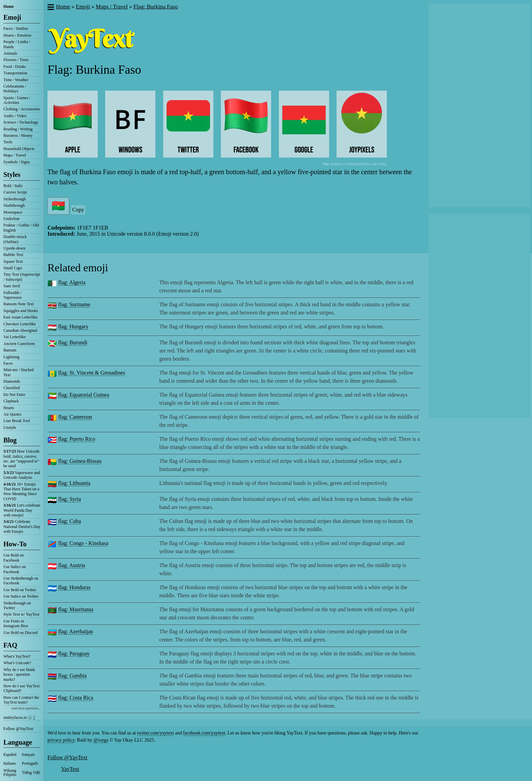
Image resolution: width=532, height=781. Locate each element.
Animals (10, 53)
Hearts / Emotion (17, 35)
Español (10, 755)
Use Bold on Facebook (14, 558)
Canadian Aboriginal (20, 330)
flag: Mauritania (76, 609)
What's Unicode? (17, 663)
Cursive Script (15, 192)
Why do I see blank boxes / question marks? (19, 675)
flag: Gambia (72, 676)
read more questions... (26, 708)
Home (9, 6)
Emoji (12, 17)
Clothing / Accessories (22, 109)
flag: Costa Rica (75, 698)
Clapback (11, 401)
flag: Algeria (72, 282)
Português (30, 763)
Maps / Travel (15, 155)
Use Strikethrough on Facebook (21, 581)
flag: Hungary (73, 326)
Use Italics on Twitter (21, 596)
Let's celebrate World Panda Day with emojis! (22, 510)
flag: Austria (72, 565)
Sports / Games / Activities (17, 100)
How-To (15, 544)
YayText (70, 769)
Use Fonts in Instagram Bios (16, 623)
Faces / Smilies (16, 29)
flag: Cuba (69, 521)
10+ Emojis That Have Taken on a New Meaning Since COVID (21, 492)
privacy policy (61, 740)
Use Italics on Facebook (15, 569)
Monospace (13, 212)
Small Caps (13, 268)
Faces (8, 363)
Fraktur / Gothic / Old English (21, 228)
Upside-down (14, 248)
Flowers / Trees (16, 60)
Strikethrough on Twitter (17, 605)
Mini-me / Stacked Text (18, 372)
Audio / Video (15, 116)
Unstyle (10, 428)
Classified (12, 388)
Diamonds (12, 381)
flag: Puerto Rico (77, 439)
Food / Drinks (15, 67)
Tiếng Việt (31, 773)
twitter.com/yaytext (155, 733)
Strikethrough (15, 199)
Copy (78, 210)
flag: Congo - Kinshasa (83, 543)
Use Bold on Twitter (20, 590)
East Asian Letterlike (21, 317)
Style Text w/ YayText (21, 614)
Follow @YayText (18, 729)
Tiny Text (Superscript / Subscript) (22, 277)
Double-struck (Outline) (15, 239)
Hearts (9, 408)
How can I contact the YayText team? (21, 700)
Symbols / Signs (17, 162)
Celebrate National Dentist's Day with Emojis (22, 526)
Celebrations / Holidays (15, 89)
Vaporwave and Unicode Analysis (22, 475)
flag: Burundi (73, 342)
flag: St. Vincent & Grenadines (91, 373)
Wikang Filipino (10, 773)
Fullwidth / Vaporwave (13, 295)
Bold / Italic (13, 186)
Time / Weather (16, 80)
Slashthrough (14, 205)
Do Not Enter (14, 395)
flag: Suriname (74, 304)
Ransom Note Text (19, 304)
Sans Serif (12, 286)
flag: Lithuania (74, 483)
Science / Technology (21, 122)
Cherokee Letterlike (20, 324)
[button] (50, 8)
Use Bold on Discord (21, 633)
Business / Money (18, 135)
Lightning (11, 357)
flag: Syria (69, 499)
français (28, 755)
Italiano (10, 763)
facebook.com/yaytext (204, 733)
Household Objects (19, 149)
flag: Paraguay (74, 653)
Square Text (13, 261)
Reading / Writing (18, 129)
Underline (12, 219)
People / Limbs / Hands (17, 44)
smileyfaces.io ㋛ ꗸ (19, 718)
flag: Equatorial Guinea (83, 395)
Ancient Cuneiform (19, 344)
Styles (12, 175)
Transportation (15, 73)
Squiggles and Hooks (21, 311)
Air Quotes (12, 414)
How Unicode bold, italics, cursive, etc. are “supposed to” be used (22, 459)
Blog (10, 440)
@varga (101, 740)
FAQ (10, 645)
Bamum (10, 350)
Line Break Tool (17, 421)
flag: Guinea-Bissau (80, 461)
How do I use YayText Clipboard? (22, 688)
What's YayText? (17, 656)
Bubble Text (13, 255)
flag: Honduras (74, 587)
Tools (8, 142)
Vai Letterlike (15, 337)
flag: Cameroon (75, 417)
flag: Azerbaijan (75, 631)
